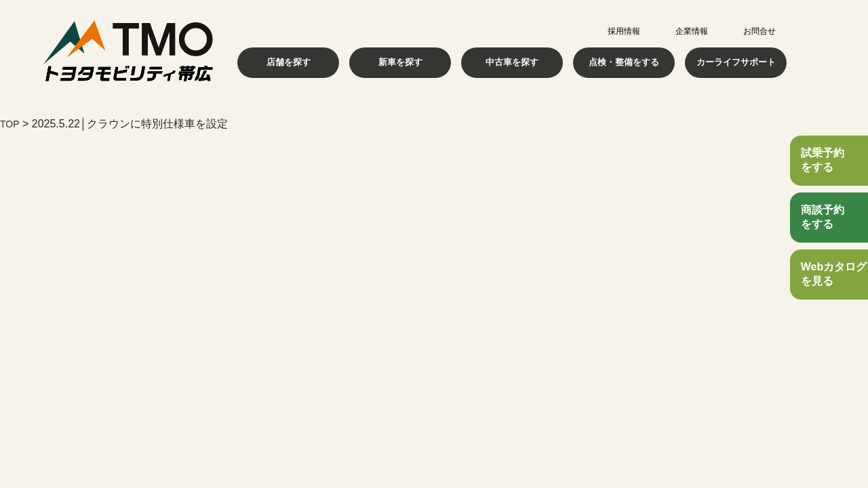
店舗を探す (288, 62)
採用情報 (624, 31)
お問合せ (759, 31)
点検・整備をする (624, 62)
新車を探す (400, 62)
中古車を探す (512, 62)
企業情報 (692, 31)
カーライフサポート (736, 62)
